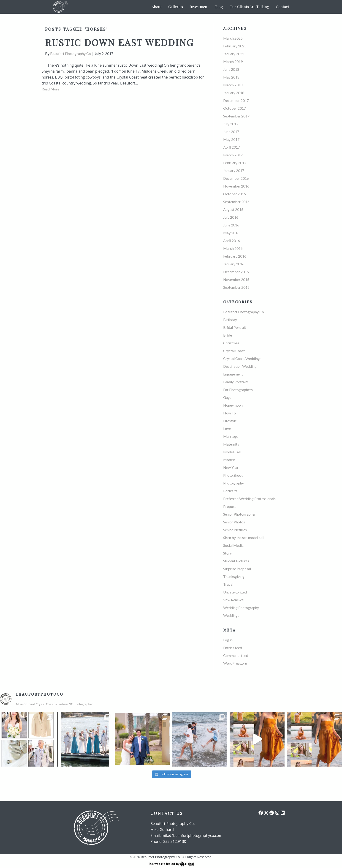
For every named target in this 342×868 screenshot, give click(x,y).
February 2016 (235, 256)
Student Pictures (236, 561)
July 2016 (231, 217)
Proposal (230, 506)
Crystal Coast (234, 351)
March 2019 (233, 61)
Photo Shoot (233, 475)
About (157, 7)
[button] (261, 813)
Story (227, 553)
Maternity (231, 444)
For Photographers (238, 390)
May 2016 (231, 233)
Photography (233, 483)
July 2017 (231, 124)
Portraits (230, 491)
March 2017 (233, 155)
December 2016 (236, 178)
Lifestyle (230, 421)
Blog (219, 7)
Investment (199, 7)
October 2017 (235, 108)
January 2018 (234, 93)
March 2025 (233, 38)
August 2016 (233, 209)
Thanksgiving (234, 576)
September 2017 (236, 116)
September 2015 (236, 287)
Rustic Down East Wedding (119, 42)
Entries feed (233, 648)
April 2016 (232, 241)
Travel (228, 584)
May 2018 (231, 77)
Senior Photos (234, 522)
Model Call (232, 452)
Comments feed (236, 655)
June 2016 (231, 225)
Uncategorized (235, 592)
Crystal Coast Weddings (242, 358)
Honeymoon (233, 405)
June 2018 (231, 69)
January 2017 (234, 170)
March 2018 (233, 85)
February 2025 (235, 46)
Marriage (231, 436)
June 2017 (231, 132)
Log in (228, 640)
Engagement (233, 374)
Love (227, 429)
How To (229, 413)
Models (229, 460)
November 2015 (236, 279)
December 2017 (236, 100)
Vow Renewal (234, 600)
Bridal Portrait (235, 327)
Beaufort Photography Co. (244, 312)
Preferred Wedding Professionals (249, 499)
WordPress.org (235, 663)
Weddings (231, 615)
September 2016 (236, 202)
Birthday (230, 320)
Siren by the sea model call (244, 537)
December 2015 (236, 272)
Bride (228, 335)
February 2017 (235, 163)
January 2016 (234, 264)
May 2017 (231, 139)
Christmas (231, 343)
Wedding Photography (241, 608)
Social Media (233, 545)
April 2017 (232, 147)
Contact (282, 7)
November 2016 (236, 186)
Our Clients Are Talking (249, 7)
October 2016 (235, 194)
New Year (231, 467)
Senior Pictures (235, 530)
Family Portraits (236, 382)
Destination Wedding (240, 366)
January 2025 (234, 54)
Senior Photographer (239, 514)
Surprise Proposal (237, 569)
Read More (50, 89)
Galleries (176, 7)
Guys (227, 397)
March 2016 (233, 248)
